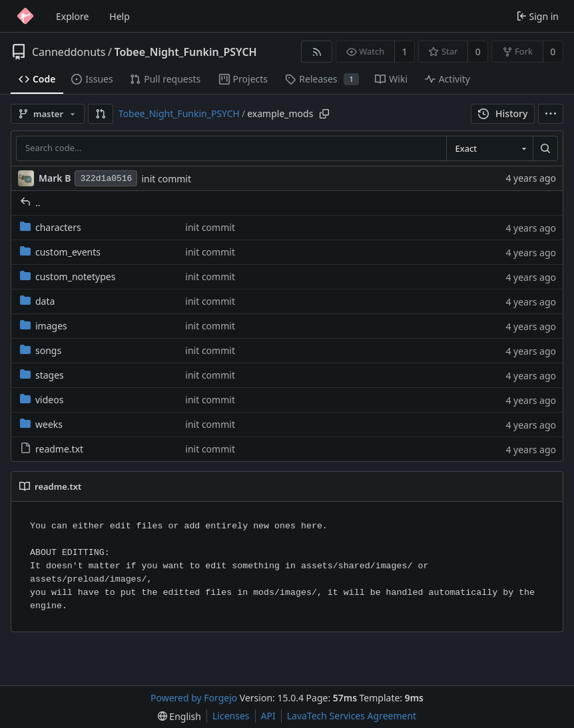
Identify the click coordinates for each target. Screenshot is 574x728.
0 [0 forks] (553, 52)
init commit (166, 179)
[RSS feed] (317, 52)
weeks (41, 424)
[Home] (25, 16)
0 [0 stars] (478, 52)
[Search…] (545, 148)
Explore (72, 16)
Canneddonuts (69, 52)
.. (30, 203)
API (268, 716)
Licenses (231, 716)
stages (42, 375)
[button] (101, 114)
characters (51, 227)
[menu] (551, 114)
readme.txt (52, 449)
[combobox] (489, 148)
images (44, 326)
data (37, 301)
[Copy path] (324, 114)
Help (120, 16)
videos (42, 400)
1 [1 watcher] (405, 52)
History (503, 113)
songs (41, 350)
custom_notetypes (68, 276)
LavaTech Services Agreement (352, 716)
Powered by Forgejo (194, 698)
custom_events (60, 252)
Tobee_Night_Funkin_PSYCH (185, 52)
